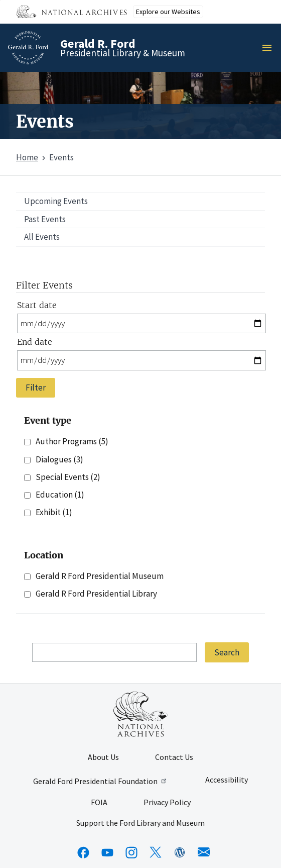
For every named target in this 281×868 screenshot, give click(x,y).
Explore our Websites (168, 12)
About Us (103, 757)
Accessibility (227, 780)
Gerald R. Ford (98, 43)
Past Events (45, 219)
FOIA (99, 803)
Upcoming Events (56, 201)
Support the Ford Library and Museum (140, 823)
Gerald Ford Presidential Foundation (101, 781)
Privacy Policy (167, 803)
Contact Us (174, 757)
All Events (42, 237)
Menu (270, 48)
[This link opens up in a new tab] (140, 714)
